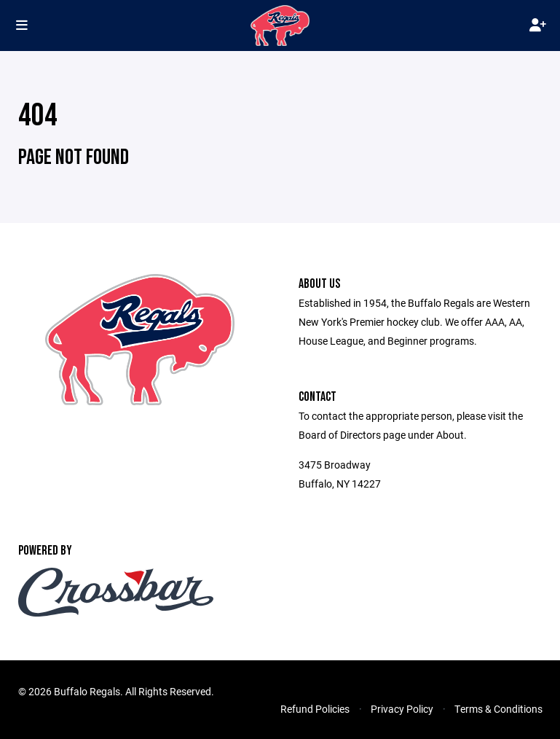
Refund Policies (315, 709)
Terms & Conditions (498, 709)
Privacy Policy (402, 709)
